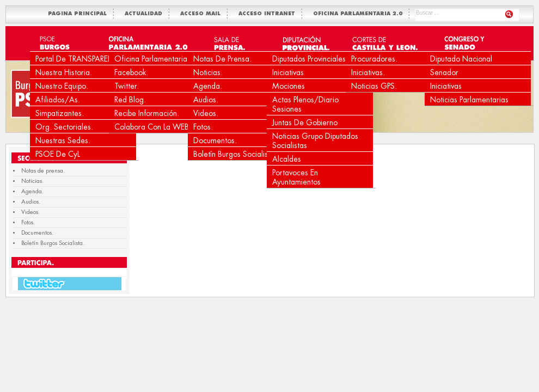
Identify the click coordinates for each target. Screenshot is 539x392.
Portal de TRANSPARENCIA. (82, 59)
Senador (444, 72)
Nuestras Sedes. (63, 140)
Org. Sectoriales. (64, 127)
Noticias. (208, 72)
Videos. (206, 113)
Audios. (206, 100)
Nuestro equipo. (62, 86)
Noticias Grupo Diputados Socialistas (315, 141)
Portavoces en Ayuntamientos (296, 177)
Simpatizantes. (60, 113)
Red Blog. (130, 100)
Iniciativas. (368, 72)
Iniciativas (288, 72)
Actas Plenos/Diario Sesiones (305, 104)
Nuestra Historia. (64, 72)
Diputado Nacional (461, 59)
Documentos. (215, 140)
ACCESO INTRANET (269, 14)
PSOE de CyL (58, 154)
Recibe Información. (147, 113)
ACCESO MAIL (203, 14)
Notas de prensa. (222, 59)
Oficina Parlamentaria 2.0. (159, 59)
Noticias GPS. (374, 86)
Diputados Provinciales (309, 59)
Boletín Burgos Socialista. (235, 154)
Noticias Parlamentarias (469, 100)
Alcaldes (287, 159)
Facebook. (131, 72)
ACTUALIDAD (146, 14)
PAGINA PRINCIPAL (79, 14)
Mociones (289, 86)
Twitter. (127, 86)
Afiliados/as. (58, 100)
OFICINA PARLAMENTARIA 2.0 (360, 14)
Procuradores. (374, 59)
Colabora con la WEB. (153, 127)
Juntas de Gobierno (305, 122)
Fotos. (203, 127)
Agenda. (208, 86)
